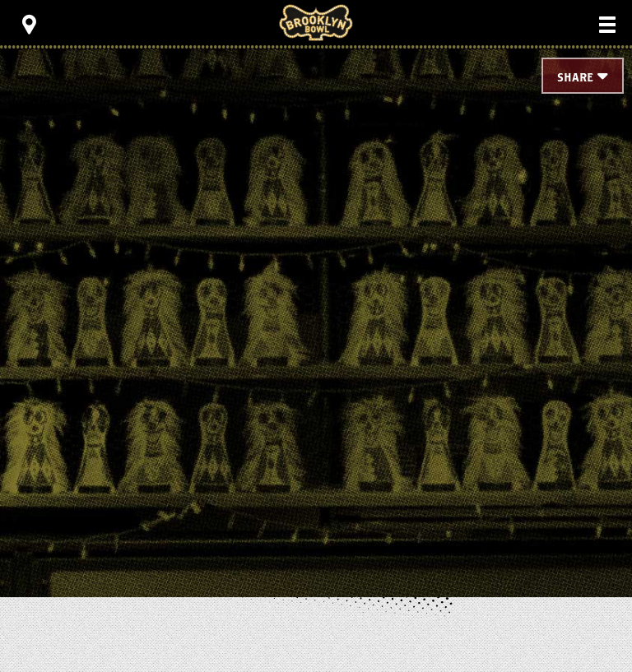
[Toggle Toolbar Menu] (29, 25)
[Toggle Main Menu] (607, 25)
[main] (316, 296)
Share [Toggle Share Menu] (575, 78)
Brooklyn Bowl (316, 23)
